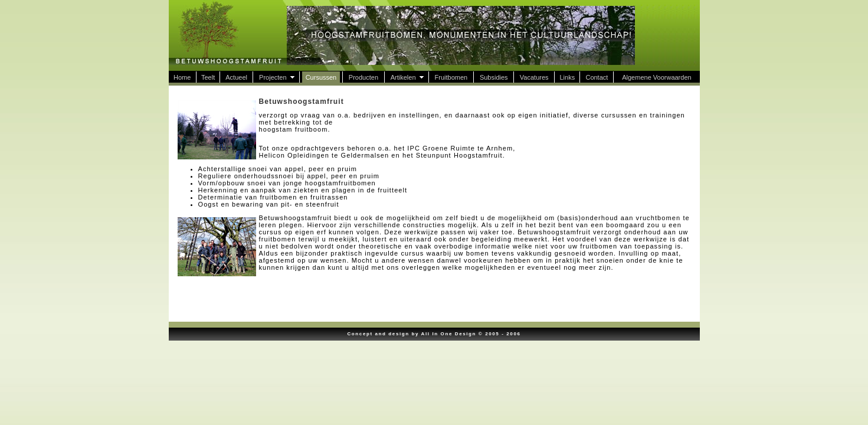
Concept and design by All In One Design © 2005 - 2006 (434, 334)
